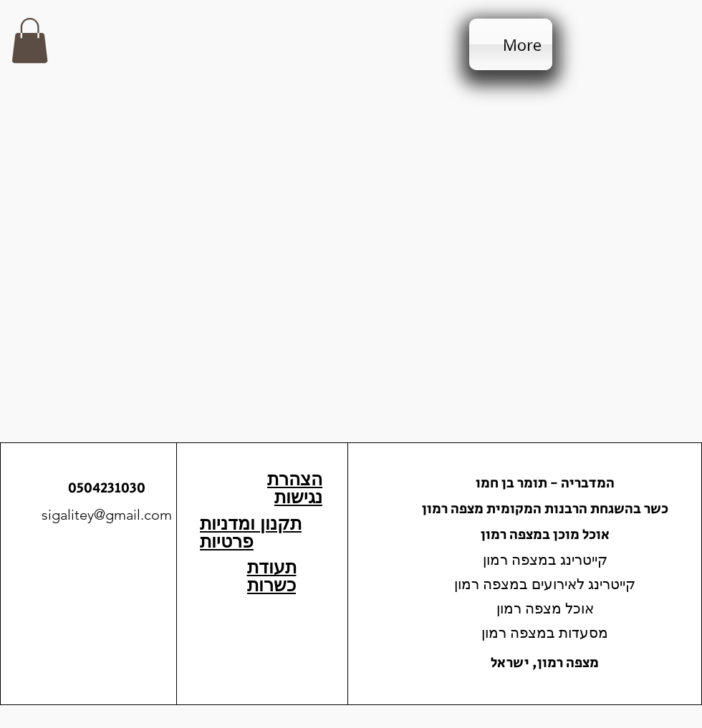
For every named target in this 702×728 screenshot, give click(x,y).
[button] (30, 40)
